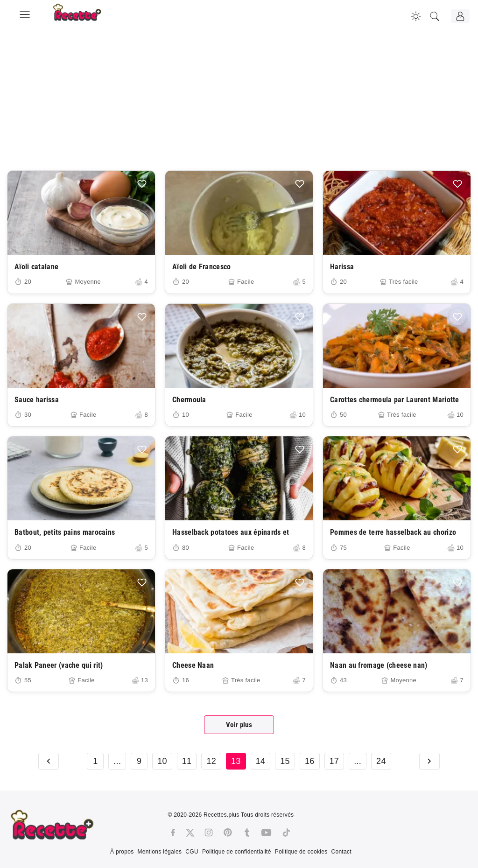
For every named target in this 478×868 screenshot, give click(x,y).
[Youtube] (266, 833)
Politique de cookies (301, 852)
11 (187, 761)
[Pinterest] (228, 833)
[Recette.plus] (84, 16)
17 (334, 761)
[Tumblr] (247, 833)
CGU (192, 852)
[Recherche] (435, 16)
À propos (122, 852)
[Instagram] (209, 833)
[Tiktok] (286, 833)
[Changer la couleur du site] (416, 16)
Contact (341, 852)
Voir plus (239, 725)
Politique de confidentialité (237, 852)
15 (285, 761)
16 (310, 761)
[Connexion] (460, 16)
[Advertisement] (239, 105)
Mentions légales (159, 852)
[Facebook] (173, 833)
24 (381, 761)
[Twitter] (190, 833)
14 (261, 761)
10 (162, 761)
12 (211, 761)
